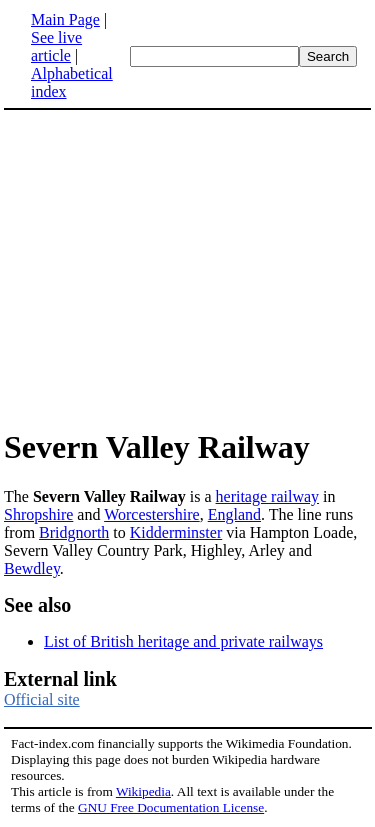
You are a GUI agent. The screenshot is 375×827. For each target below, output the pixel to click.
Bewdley (32, 568)
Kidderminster (176, 532)
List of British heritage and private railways (183, 641)
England (234, 514)
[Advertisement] (172, 268)
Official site (42, 699)
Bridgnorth (74, 532)
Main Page (65, 19)
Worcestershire (152, 514)
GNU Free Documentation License (171, 807)
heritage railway (268, 496)
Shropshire (38, 514)
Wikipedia (143, 791)
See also (37, 605)
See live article (56, 46)
